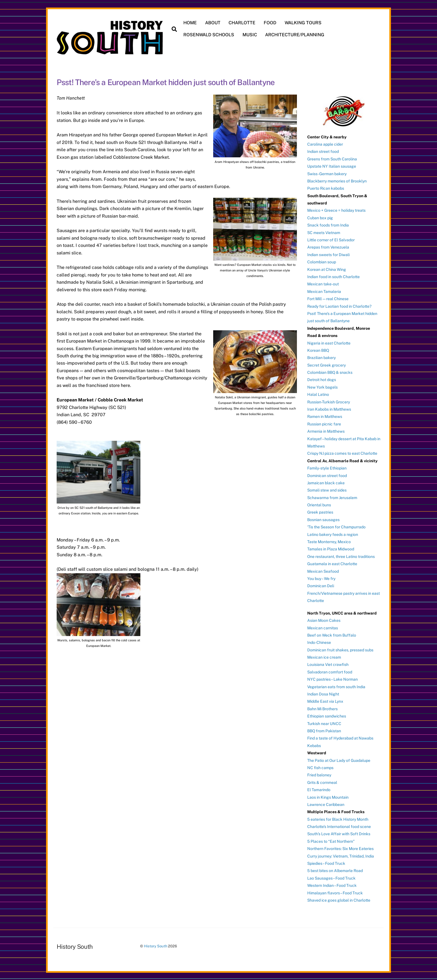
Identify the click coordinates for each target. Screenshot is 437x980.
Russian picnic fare (324, 423)
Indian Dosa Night (323, 694)
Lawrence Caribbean (326, 804)
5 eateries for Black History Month (338, 819)
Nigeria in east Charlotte (329, 343)
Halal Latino (318, 394)
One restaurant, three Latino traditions (341, 556)
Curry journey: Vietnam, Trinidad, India (341, 856)
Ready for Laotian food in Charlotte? (339, 306)
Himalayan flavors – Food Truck (335, 892)
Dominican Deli (321, 586)
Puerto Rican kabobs (326, 188)
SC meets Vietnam (324, 232)
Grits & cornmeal (322, 782)
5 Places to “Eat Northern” (331, 841)
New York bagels (322, 387)
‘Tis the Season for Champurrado (336, 527)
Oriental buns (319, 505)
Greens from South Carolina (332, 158)
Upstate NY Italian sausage (332, 166)
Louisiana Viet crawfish (328, 664)
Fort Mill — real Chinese (328, 298)
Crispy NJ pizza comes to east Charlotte (342, 453)
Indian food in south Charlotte (333, 276)
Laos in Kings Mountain (328, 797)
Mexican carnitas (323, 627)
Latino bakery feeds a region (333, 534)
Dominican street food (327, 475)
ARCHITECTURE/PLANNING (295, 34)
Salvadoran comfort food (330, 671)
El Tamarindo (319, 789)
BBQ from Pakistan (324, 731)
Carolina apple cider (325, 144)
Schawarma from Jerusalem (332, 497)
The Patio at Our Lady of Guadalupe (339, 760)
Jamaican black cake (326, 482)
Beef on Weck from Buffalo (332, 635)
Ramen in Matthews (325, 416)
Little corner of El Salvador (331, 240)
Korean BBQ (318, 350)
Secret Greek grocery (326, 365)
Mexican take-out (323, 284)
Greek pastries (320, 512)
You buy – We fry (321, 578)
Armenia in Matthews (326, 431)
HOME (190, 23)
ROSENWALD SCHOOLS (209, 34)
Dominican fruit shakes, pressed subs (340, 649)
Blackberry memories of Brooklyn (337, 180)
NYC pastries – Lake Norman (332, 679)
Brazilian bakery (321, 357)
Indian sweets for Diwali (328, 254)
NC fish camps (320, 767)
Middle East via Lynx (325, 701)
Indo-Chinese (319, 642)
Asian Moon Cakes (324, 620)
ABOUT (213, 23)
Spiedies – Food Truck (326, 863)
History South (156, 946)
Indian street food (323, 151)
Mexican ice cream (324, 657)
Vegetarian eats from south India (336, 686)
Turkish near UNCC (324, 723)
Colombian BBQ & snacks (330, 372)
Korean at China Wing (327, 269)
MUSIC (250, 34)
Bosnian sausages (323, 519)
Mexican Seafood (323, 571)
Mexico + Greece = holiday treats (336, 210)
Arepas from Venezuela (328, 247)
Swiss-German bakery (327, 173)
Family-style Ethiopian (327, 468)
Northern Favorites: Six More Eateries (340, 848)
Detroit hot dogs (322, 379)
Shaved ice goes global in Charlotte (339, 900)
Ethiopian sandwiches (327, 716)
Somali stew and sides (327, 490)
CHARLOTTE (242, 23)
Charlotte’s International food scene (339, 826)
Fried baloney (319, 775)
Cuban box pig (320, 217)
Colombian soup (322, 262)
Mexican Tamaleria (324, 291)
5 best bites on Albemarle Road (335, 870)
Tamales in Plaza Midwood (331, 549)
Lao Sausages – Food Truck (331, 878)
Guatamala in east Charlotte (332, 564)
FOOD (270, 23)
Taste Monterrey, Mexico (329, 541)
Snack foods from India (328, 225)
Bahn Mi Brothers (322, 708)
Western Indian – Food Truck (332, 885)
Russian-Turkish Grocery (329, 401)
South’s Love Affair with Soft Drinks (339, 834)
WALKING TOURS (303, 23)
